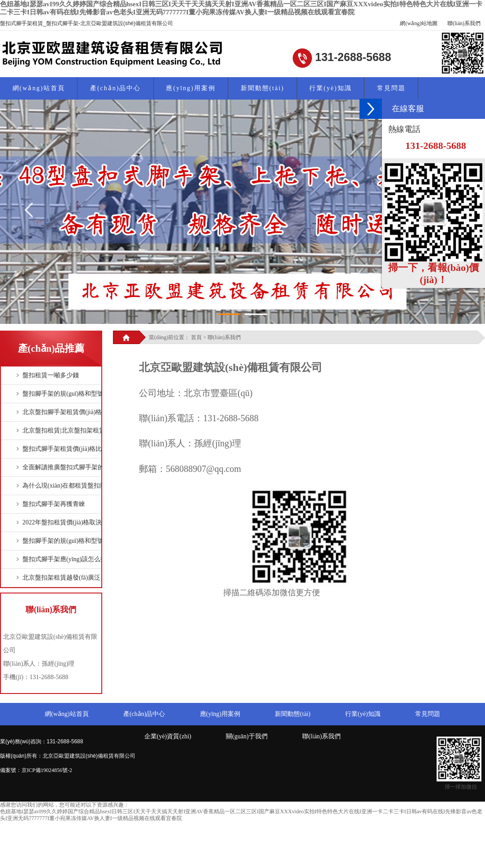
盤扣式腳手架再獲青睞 (54, 504)
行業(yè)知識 (331, 88)
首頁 (196, 337)
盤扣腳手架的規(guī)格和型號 (63, 394)
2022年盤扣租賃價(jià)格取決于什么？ (75, 522)
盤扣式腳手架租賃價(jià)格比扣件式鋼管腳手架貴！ (93, 449)
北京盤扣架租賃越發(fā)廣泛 (61, 578)
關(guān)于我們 (247, 736)
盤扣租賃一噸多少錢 (51, 375)
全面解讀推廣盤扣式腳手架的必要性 (73, 467)
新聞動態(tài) (262, 88)
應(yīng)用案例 (191, 88)
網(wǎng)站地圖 (419, 23)
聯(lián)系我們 (464, 23)
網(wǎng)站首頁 (39, 88)
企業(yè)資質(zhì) (168, 736)
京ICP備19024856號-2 (47, 770)
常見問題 (391, 88)
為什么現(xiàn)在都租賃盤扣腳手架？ (74, 486)
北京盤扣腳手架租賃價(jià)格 (62, 412)
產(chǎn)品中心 (116, 88)
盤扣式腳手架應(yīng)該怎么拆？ (68, 559)
